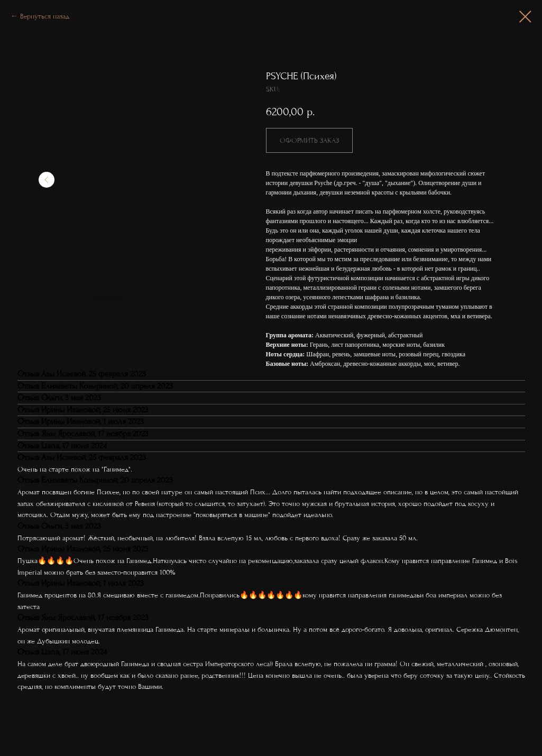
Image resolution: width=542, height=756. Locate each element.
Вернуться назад (45, 16)
